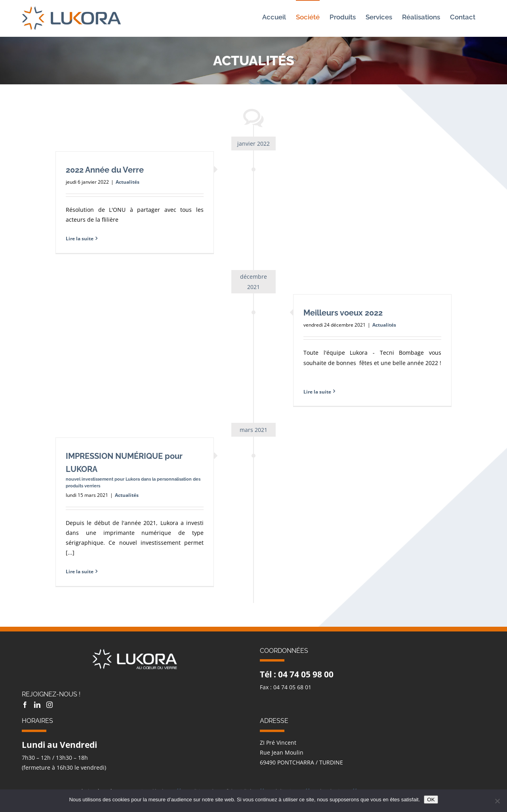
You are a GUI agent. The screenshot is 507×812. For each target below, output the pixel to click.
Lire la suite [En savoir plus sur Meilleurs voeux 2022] (317, 392)
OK (431, 800)
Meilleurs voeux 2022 (343, 313)
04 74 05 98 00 (306, 674)
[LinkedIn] (37, 705)
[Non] (497, 801)
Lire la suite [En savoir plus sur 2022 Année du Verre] (80, 239)
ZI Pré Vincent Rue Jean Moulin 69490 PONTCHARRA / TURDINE (301, 752)
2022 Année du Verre (105, 170)
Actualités (128, 182)
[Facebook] (25, 705)
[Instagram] (50, 705)
